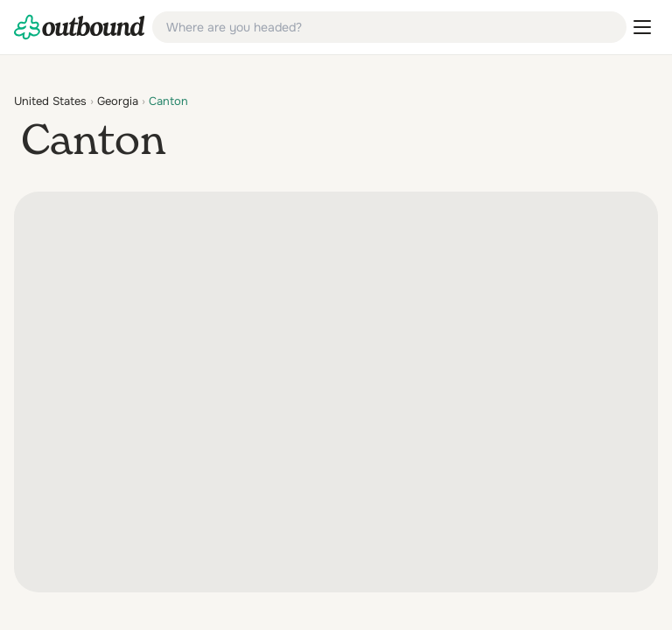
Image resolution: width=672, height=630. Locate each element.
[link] (80, 27)
